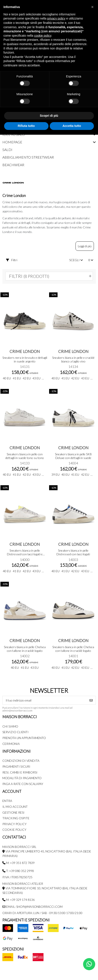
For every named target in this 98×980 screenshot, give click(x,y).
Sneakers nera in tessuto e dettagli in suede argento (25, 359)
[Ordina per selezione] (76, 260)
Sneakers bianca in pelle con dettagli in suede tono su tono (25, 456)
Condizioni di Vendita (21, 761)
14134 (73, 366)
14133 (25, 463)
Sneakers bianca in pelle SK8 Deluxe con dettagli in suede (73, 456)
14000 (25, 560)
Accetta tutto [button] (72, 126)
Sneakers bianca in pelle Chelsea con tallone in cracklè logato (25, 649)
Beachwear (13, 165)
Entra (7, 801)
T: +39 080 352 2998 (18, 871)
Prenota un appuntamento (24, 738)
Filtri (12, 260)
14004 (73, 463)
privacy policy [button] (56, 18)
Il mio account (15, 807)
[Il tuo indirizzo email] (45, 700)
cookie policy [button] (43, 36)
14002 (25, 656)
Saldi (7, 150)
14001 (73, 656)
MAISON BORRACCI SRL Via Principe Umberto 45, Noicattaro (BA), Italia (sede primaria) (47, 851)
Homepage (12, 142)
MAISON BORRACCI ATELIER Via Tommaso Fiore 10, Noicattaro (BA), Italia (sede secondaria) (45, 888)
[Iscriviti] (91, 700)
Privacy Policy (14, 824)
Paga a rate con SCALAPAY (23, 784)
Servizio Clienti (15, 732)
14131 (25, 366)
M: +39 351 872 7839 (18, 863)
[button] (92, 7)
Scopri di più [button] (49, 116)
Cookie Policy (14, 830)
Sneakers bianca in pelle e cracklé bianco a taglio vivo (73, 359)
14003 (73, 560)
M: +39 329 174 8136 (18, 900)
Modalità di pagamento (22, 778)
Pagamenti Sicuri (16, 766)
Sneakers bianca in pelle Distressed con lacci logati (73, 552)
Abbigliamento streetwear (28, 157)
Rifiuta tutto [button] (26, 126)
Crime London (25, 351)
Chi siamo (10, 726)
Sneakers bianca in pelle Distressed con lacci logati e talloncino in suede (25, 554)
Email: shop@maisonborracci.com (32, 907)
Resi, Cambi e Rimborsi (20, 772)
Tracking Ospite (16, 818)
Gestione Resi (13, 812)
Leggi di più (85, 246)
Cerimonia (11, 744)
